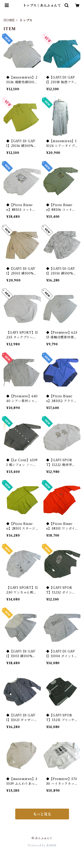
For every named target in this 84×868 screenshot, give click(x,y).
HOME (9, 20)
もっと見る (42, 814)
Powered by (42, 845)
